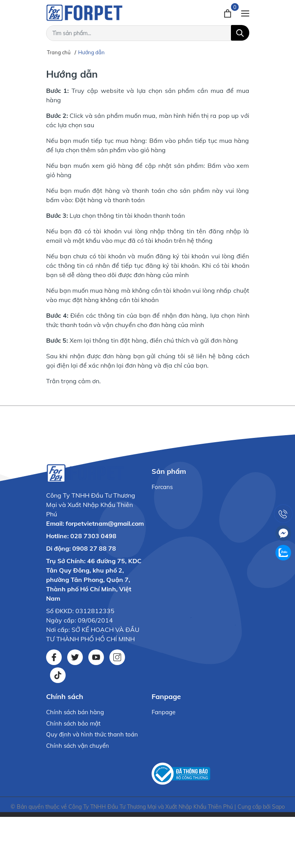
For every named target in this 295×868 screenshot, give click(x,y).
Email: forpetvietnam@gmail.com (95, 523)
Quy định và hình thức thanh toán (92, 734)
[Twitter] (75, 657)
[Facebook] (54, 657)
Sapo (278, 807)
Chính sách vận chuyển (78, 746)
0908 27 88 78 (94, 548)
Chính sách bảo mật (73, 723)
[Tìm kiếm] (240, 33)
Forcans (162, 487)
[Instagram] (117, 657)
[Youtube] (96, 657)
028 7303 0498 (93, 536)
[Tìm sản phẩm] (148, 33)
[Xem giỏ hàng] (228, 12)
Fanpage (164, 712)
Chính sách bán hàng (75, 712)
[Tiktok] (58, 675)
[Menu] (245, 12)
